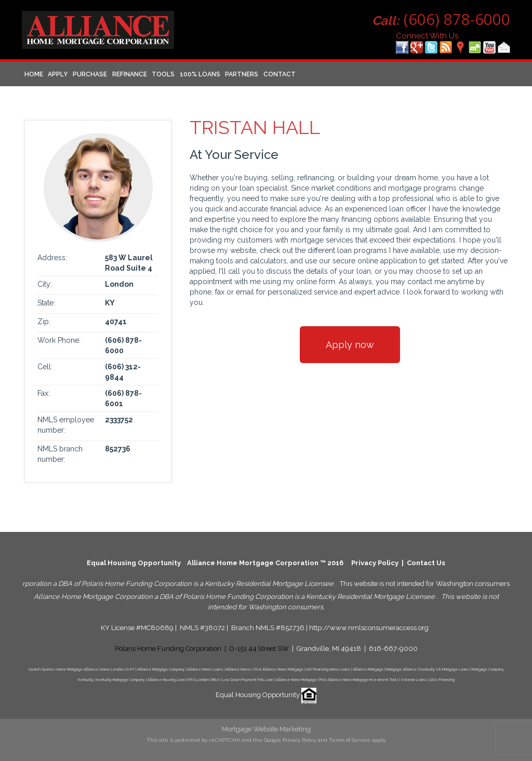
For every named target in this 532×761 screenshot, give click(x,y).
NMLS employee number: (66, 425)
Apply (58, 74)
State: (46, 303)
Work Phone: (59, 340)
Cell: (45, 367)
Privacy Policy (375, 563)
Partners (242, 74)
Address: (52, 258)
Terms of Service (350, 740)
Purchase (90, 74)
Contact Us (426, 563)
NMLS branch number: (60, 454)
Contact (280, 74)
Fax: (44, 393)
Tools (163, 74)
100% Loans (200, 74)
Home (34, 74)
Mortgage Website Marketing (266, 729)
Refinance (130, 74)
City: (45, 284)
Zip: (44, 322)
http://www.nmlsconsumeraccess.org (369, 628)
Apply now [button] (350, 345)
